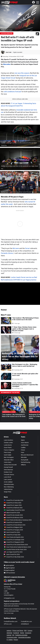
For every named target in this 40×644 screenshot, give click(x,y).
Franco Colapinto (9, 450)
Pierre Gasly (7, 452)
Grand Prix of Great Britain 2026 (15, 525)
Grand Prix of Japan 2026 (13, 505)
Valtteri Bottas (8, 489)
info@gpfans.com (9, 598)
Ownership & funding (24, 637)
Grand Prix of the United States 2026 (16, 545)
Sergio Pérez (8, 492)
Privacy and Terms (18, 631)
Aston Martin (25, 443)
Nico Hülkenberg (9, 487)
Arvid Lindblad (8, 482)
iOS (13, 635)
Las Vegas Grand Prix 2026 (13, 552)
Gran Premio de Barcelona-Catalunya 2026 (18, 520)
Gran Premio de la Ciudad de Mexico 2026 (17, 547)
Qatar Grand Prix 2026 (12, 554)
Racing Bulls (25, 460)
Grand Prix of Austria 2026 (13, 522)
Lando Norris (8, 445)
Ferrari (27, 248)
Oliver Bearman (8, 470)
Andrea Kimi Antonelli (10, 465)
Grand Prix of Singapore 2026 (14, 542)
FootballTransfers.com (11, 621)
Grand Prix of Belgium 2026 (13, 527)
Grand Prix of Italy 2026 (12, 535)
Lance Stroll (7, 477)
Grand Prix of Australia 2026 (14, 500)
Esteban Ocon (8, 472)
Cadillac (23, 447)
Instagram (28, 633)
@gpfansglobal (9, 568)
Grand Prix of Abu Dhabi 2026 (14, 557)
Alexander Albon (9, 460)
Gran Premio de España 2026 (14, 537)
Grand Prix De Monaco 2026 (13, 518)
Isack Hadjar (8, 455)
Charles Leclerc (8, 443)
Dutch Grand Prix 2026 (12, 532)
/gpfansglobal (9, 565)
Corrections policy (12, 637)
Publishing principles (21, 635)
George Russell (8, 467)
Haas (23, 452)
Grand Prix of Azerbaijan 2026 (14, 540)
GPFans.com (8, 624)
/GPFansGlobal (9, 573)
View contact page (9, 613)
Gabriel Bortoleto (9, 484)
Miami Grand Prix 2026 (12, 513)
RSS (25, 631)
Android (9, 635)
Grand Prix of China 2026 (13, 503)
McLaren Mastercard (27, 455)
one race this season (22, 73)
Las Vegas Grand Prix (7, 33)
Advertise (9, 633)
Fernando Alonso (7, 253)
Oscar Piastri (8, 447)
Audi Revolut (25, 445)
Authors (9, 631)
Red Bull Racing (26, 462)
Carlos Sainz (8, 462)
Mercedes (7, 64)
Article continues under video (20, 99)
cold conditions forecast (12, 92)
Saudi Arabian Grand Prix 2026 (14, 510)
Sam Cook (9, 52)
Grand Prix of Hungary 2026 (13, 530)
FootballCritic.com (26, 621)
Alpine (23, 440)
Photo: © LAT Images (7, 30)
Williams (23, 465)
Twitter (22, 633)
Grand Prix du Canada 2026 (13, 515)
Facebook (16, 633)
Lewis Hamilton (8, 440)
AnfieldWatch (25, 624)
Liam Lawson (8, 479)
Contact (30, 631)
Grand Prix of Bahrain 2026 (13, 508)
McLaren (16, 248)
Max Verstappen (9, 457)
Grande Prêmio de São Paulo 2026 (15, 549)
